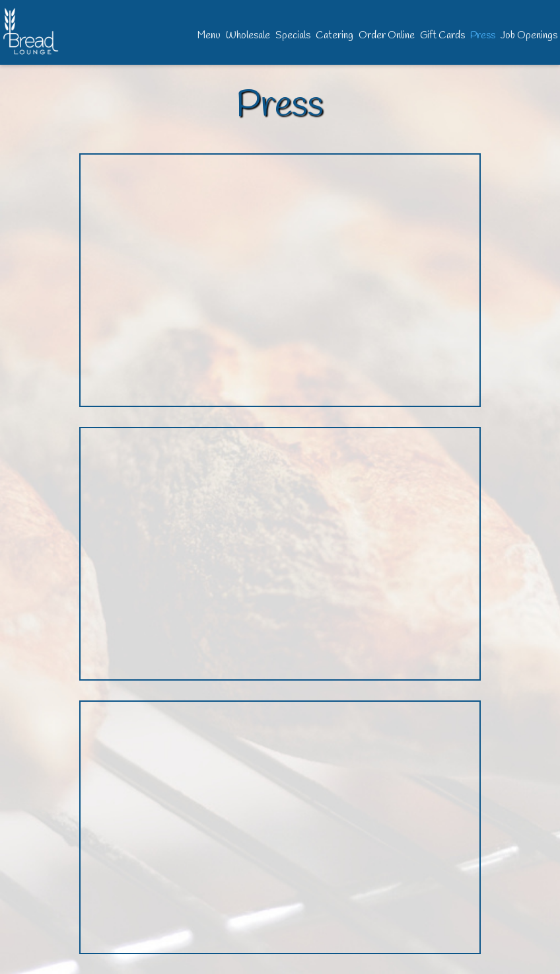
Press (483, 36)
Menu (209, 36)
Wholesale (248, 36)
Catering (334, 36)
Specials (293, 36)
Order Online (387, 36)
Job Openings (529, 36)
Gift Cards (442, 36)
